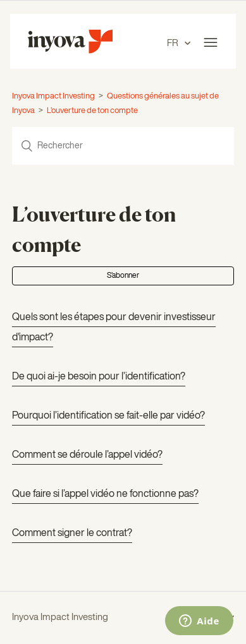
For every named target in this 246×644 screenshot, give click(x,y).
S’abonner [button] (123, 276)
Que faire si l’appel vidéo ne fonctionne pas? (105, 494)
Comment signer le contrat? (72, 534)
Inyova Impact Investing (53, 96)
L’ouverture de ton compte (92, 111)
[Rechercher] (123, 146)
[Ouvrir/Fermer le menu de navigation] (211, 43)
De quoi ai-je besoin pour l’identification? (99, 377)
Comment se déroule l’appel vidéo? (87, 455)
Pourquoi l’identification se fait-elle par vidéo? (108, 416)
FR (174, 43)
